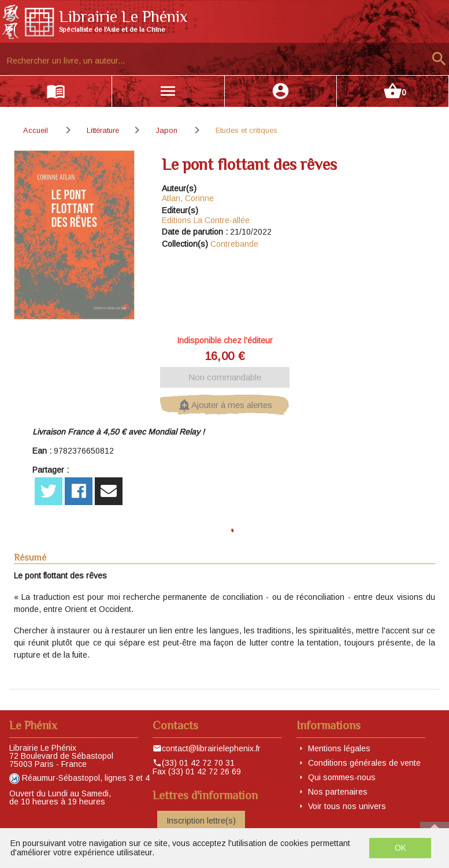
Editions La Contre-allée (206, 220)
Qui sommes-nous (342, 777)
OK (400, 848)
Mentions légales (339, 748)
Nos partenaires (338, 792)
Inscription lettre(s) (201, 821)
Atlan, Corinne (188, 198)
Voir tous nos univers (347, 806)
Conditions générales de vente (364, 763)
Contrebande (234, 244)
